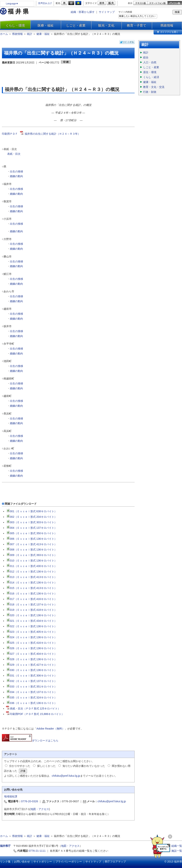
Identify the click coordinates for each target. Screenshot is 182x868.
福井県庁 (5, 846)
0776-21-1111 (37, 851)
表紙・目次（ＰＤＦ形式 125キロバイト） (33, 708)
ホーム (4, 34)
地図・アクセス (40, 809)
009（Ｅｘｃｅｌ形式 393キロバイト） (31, 555)
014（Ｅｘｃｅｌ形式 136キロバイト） (31, 583)
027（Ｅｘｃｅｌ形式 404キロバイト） (31, 654)
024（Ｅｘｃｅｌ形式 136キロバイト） (31, 637)
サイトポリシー (43, 862)
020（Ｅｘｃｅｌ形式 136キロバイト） (31, 615)
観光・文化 (106, 25)
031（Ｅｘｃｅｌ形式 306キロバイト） (31, 676)
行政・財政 (150, 92)
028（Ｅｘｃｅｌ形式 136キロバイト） (31, 659)
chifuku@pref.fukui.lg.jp (66, 776)
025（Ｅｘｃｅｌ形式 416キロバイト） (31, 643)
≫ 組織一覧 (175, 846)
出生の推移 (16, 171)
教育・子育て (136, 25)
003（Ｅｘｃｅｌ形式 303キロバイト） (31, 522)
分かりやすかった (20, 766)
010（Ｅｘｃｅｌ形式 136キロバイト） (31, 561)
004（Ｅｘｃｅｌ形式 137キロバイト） (31, 528)
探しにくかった (46, 766)
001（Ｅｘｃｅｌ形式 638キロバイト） (31, 511)
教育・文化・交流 (154, 87)
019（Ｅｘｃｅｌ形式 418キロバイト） (31, 610)
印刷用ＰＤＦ (11, 134)
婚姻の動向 (16, 176)
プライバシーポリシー (69, 862)
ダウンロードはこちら (30, 741)
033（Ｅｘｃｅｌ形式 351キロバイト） (31, 687)
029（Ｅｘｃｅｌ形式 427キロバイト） (31, 665)
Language (12, 4)
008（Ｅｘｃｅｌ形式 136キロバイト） (31, 550)
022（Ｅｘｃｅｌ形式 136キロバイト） (31, 626)
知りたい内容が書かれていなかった (84, 766)
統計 (30, 34)
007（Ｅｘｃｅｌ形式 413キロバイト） (31, 544)
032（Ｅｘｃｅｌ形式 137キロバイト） (31, 681)
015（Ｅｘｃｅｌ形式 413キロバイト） (31, 588)
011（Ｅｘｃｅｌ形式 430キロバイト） (31, 566)
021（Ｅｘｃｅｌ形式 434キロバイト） (31, 621)
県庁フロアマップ (115, 862)
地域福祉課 (11, 796)
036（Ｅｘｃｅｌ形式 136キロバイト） (31, 703)
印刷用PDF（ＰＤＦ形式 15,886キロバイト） (35, 714)
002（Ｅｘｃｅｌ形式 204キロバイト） (31, 517)
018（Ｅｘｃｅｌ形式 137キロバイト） (31, 604)
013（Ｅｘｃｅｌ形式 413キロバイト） (31, 577)
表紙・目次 (14, 154)
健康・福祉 (43, 34)
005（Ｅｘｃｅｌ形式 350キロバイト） (31, 533)
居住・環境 (150, 72)
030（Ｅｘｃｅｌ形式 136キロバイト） (31, 670)
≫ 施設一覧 (175, 851)
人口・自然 (150, 62)
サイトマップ (107, 12)
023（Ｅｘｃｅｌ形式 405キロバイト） (31, 632)
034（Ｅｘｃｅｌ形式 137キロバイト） (31, 692)
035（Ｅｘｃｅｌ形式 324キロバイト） (31, 698)
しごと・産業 (76, 25)
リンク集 (5, 862)
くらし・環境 (15, 25)
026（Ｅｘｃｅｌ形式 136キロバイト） (31, 648)
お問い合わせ (22, 862)
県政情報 (167, 25)
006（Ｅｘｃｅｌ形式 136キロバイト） (31, 539)
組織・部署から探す (83, 12)
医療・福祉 (46, 25)
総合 (146, 57)
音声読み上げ (45, 3)
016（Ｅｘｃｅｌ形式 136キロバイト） (31, 594)
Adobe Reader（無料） (51, 729)
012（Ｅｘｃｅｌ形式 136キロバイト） (31, 572)
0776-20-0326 (30, 801)
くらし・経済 (151, 77)
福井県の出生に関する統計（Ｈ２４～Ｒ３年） (53, 134)
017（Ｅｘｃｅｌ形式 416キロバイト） (31, 599)
